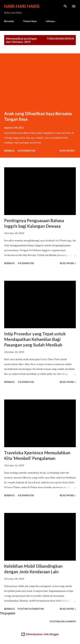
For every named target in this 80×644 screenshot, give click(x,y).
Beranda (9, 21)
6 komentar (26, 495)
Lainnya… (51, 21)
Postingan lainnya (63, 621)
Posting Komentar (31, 609)
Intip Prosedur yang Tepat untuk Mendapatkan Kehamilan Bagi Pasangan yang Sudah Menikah (35, 339)
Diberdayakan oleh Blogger (40, 634)
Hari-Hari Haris (22, 6)
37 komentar (27, 151)
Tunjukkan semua (60, 38)
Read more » (68, 151)
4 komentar (26, 263)
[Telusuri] (65, 6)
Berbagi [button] (9, 151)
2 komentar (26, 382)
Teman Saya (30, 21)
